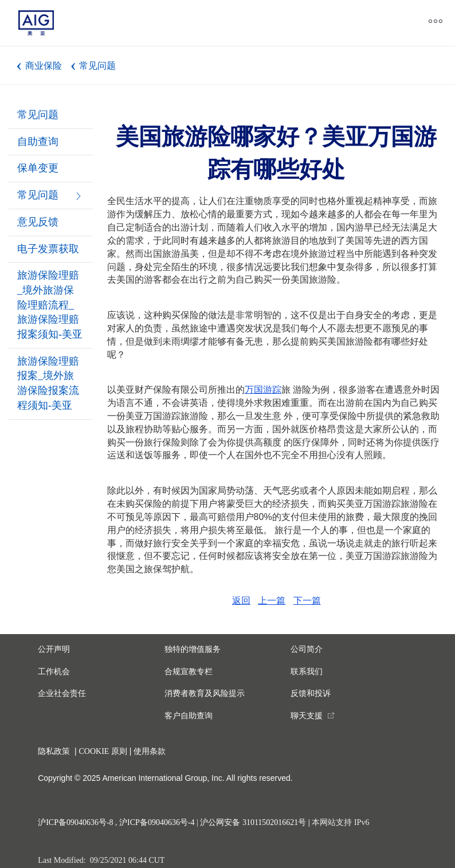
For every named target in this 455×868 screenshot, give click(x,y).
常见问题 (38, 115)
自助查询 (38, 142)
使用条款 (150, 751)
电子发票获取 (48, 249)
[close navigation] (253, 23)
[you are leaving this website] (313, 716)
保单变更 (38, 168)
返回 (241, 601)
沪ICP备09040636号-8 (75, 822)
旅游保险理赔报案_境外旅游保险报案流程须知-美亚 (48, 383)
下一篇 (307, 601)
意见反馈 (38, 222)
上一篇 (272, 601)
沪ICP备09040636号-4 (157, 822)
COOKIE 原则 (103, 751)
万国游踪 (263, 390)
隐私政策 (54, 751)
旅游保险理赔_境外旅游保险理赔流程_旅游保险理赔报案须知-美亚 (50, 305)
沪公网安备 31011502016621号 (253, 822)
